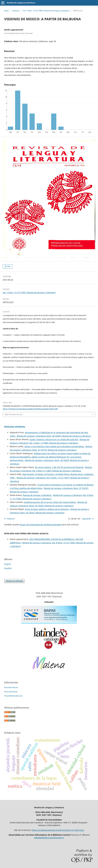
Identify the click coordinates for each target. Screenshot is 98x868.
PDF (9, 266)
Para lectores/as (11, 687)
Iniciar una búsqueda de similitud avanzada (40, 525)
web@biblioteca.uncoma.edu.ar (49, 838)
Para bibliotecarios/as (13, 696)
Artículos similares (15, 427)
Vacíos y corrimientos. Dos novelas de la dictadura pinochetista (54, 446)
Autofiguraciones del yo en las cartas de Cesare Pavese (50, 502)
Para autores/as (11, 692)
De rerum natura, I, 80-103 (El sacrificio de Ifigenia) (59, 467)
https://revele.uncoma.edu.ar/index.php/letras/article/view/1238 (30, 409)
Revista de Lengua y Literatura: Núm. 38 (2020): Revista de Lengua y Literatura (54, 436)
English (8, 564)
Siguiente (86, 519)
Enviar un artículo (14, 581)
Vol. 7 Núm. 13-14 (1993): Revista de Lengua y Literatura (46, 11)
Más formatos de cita (14, 414)
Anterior (11, 519)
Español (8, 568)
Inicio (6, 11)
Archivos (16, 11)
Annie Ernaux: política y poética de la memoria (47, 509)
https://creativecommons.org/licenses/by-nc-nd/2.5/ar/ (58, 830)
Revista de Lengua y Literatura (21, 3)
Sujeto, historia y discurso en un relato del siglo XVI (54, 439)
